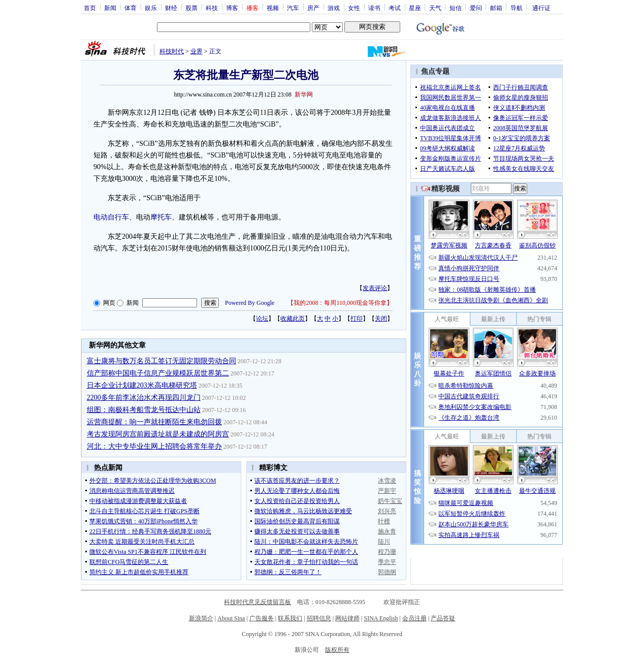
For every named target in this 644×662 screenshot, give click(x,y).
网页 (109, 303)
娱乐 (151, 8)
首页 (90, 8)
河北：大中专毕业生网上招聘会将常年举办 (154, 446)
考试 (395, 8)
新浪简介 (201, 618)
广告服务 (262, 618)
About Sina (231, 618)
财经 (171, 8)
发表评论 (375, 288)
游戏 (334, 8)
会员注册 (414, 618)
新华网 (304, 94)
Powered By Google (250, 303)
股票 (191, 8)
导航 (517, 8)
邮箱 (496, 8)
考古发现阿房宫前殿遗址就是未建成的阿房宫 (158, 434)
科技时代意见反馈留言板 (257, 602)
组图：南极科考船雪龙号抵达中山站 (144, 410)
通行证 (541, 8)
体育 (131, 8)
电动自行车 (111, 217)
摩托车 (161, 217)
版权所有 (337, 650)
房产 (313, 8)
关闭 (381, 319)
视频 (273, 8)
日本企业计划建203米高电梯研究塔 (142, 385)
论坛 (262, 319)
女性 (354, 8)
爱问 (476, 8)
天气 (435, 8)
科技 (212, 8)
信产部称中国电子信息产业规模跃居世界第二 (158, 373)
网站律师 (347, 618)
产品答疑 (443, 618)
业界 (197, 51)
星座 (415, 8)
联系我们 (290, 618)
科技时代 (172, 51)
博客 (232, 8)
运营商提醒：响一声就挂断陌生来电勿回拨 (154, 422)
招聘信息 (319, 618)
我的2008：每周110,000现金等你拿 (340, 303)
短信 (456, 8)
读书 (374, 8)
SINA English (381, 618)
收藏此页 (293, 319)
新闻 (110, 8)
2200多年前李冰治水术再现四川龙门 (144, 398)
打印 (357, 319)
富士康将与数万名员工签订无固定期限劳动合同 (162, 361)
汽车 (293, 8)
